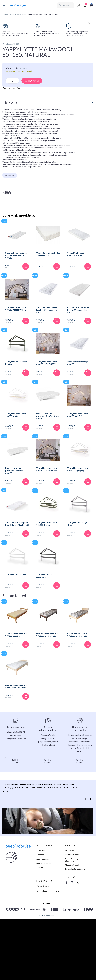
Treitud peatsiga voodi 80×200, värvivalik (16, 697)
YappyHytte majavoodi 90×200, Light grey (78, 532)
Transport (40, 917)
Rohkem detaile (16, 824)
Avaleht (5, 14)
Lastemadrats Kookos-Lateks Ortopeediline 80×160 (78, 372)
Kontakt (40, 930)
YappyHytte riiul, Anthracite (44, 638)
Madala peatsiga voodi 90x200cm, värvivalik (47, 697)
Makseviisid (70, 913)
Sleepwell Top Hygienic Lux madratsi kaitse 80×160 (16, 318)
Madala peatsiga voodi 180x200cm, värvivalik (16, 749)
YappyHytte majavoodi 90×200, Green (47, 586)
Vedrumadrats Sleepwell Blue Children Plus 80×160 (17, 586)
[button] (89, 24)
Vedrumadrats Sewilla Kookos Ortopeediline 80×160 (47, 372)
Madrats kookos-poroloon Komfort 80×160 (14, 533)
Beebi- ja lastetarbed (18, 14)
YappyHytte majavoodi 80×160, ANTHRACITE (16, 371)
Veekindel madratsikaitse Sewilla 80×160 (48, 316)
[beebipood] (17, 5)
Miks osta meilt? (43, 922)
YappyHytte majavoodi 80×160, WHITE (78, 477)
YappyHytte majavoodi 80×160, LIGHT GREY (47, 425)
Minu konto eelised (44, 926)
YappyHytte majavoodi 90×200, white (16, 477)
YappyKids (10, 238)
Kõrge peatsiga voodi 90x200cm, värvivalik (77, 697)
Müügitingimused (72, 928)
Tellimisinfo (41, 913)
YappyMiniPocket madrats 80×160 (76, 316)
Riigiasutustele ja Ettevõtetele (72, 923)
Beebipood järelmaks (73, 917)
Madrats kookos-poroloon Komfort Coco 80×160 (48, 479)
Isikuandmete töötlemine (75, 932)
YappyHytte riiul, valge (16, 637)
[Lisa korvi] (26, 329)
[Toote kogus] (12, 143)
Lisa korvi (34, 143)
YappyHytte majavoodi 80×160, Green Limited (47, 532)
